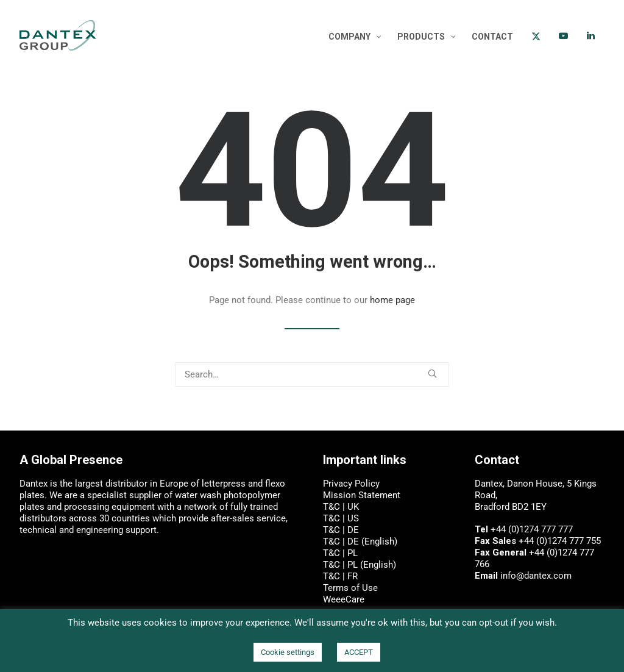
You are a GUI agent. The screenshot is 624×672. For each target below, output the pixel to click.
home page (392, 300)
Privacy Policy (351, 484)
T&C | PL (340, 553)
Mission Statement (362, 495)
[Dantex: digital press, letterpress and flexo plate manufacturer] (58, 35)
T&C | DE (341, 530)
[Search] (312, 374)
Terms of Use (350, 588)
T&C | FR (340, 576)
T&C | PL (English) (360, 565)
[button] (432, 374)
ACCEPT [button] (359, 652)
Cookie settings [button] (288, 652)
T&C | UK (341, 507)
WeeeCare (344, 599)
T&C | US (341, 518)
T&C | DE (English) (360, 542)
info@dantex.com (536, 576)
